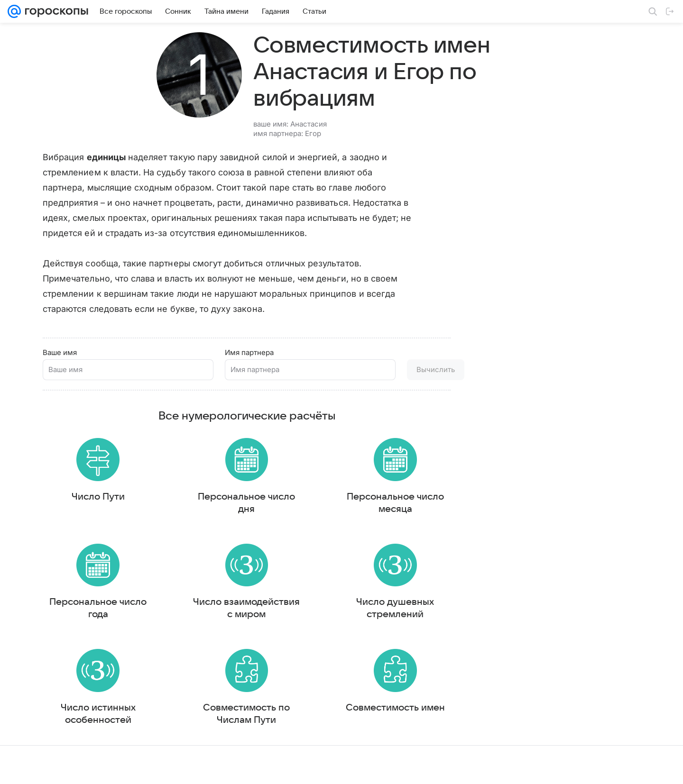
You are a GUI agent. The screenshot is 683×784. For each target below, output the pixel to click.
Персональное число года (98, 610)
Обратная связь (457, 768)
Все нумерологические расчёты (247, 409)
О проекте (303, 768)
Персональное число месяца (395, 500)
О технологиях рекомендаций (529, 768)
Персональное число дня (246, 500)
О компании (54, 768)
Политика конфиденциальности (622, 768)
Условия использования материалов (376, 768)
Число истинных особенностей (98, 720)
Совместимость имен (395, 714)
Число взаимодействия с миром (246, 610)
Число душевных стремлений (395, 610)
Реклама (90, 768)
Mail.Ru (19, 768)
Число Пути (98, 494)
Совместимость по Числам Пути (246, 720)
